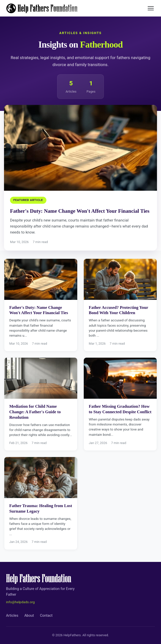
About (29, 616)
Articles (12, 616)
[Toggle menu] (151, 8)
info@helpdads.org (20, 602)
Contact (46, 616)
